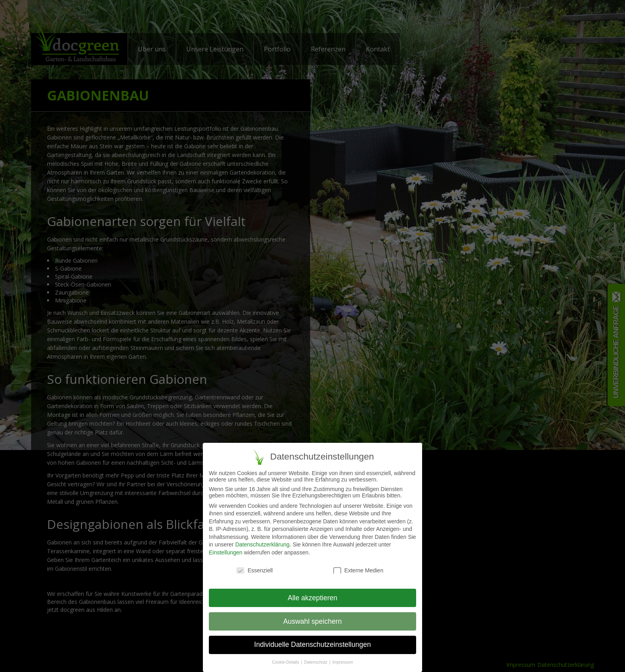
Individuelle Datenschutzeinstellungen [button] (313, 645)
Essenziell (255, 571)
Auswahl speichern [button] (313, 621)
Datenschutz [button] (316, 662)
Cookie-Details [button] (286, 662)
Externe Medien (358, 571)
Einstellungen (226, 553)
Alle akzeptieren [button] (313, 598)
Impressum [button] (343, 662)
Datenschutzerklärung (262, 545)
